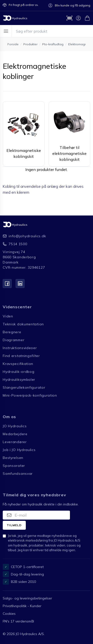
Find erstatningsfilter (21, 356)
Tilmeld (14, 525)
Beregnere (12, 332)
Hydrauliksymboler (19, 380)
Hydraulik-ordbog (18, 372)
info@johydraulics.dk (27, 236)
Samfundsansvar (18, 474)
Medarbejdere (15, 434)
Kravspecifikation (18, 364)
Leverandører (15, 442)
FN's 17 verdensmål (18, 621)
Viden (8, 316)
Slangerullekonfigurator (24, 387)
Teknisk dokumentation (23, 324)
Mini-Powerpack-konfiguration (30, 395)
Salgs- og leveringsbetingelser (27, 598)
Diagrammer (14, 340)
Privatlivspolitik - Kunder (22, 606)
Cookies (9, 614)
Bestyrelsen (13, 458)
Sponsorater (14, 466)
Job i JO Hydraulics (19, 450)
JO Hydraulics (15, 426)
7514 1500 (18, 244)
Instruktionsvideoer (20, 348)
